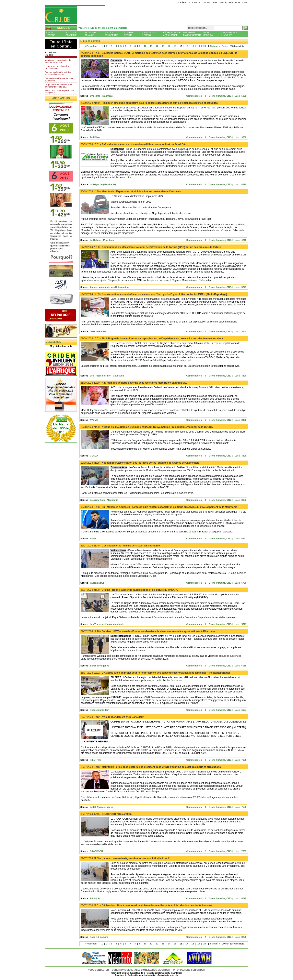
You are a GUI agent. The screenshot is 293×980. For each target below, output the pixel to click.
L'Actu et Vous (61, 44)
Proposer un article (234, 2)
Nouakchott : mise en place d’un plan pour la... (59, 92)
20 (204, 46)
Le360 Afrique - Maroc (102, 807)
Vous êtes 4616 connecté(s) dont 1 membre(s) (103, 28)
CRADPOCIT (97, 851)
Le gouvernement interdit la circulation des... (57, 67)
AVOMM (94, 420)
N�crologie (65, 316)
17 (187, 46)
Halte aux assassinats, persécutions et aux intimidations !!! (126, 858)
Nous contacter (98, 970)
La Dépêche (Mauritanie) (103, 184)
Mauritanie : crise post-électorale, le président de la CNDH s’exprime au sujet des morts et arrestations (151, 767)
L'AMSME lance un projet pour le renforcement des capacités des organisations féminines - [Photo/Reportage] (155, 673)
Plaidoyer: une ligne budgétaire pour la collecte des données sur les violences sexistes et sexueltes (149, 103)
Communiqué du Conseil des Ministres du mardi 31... (58, 74)
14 (169, 46)
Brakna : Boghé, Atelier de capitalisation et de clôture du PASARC (129, 590)
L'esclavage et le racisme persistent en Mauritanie (120, 546)
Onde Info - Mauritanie (102, 96)
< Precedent (91, 46)
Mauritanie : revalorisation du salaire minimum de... (58, 61)
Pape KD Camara (99, 937)
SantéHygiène (51, 34)
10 (145, 46)
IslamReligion (208, 34)
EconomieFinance (91, 34)
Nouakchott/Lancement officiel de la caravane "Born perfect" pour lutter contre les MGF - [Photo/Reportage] (154, 294)
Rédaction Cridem (99, 710)
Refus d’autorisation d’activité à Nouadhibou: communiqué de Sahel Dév (133, 144)
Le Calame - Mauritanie (102, 240)
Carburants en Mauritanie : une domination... (59, 80)
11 (151, 46)
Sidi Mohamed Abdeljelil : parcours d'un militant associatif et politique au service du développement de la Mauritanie (159, 507)
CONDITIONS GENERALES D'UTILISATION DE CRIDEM (141, 970)
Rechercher (196, 28)
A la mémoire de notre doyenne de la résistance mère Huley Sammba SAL (134, 383)
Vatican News (97, 583)
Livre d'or (65, 331)
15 (175, 46)
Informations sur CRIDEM (189, 970)
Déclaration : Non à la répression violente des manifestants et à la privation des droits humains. (147, 905)
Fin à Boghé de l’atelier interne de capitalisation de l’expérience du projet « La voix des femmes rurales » (152, 339)
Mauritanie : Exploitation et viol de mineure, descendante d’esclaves (131, 191)
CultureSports (129, 34)
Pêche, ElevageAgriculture (172, 34)
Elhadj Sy (95, 898)
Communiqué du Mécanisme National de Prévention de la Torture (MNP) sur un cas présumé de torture (151, 247)
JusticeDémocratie (111, 34)
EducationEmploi (150, 34)
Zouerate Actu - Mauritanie (104, 500)
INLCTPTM (96, 760)
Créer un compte (189, 2)
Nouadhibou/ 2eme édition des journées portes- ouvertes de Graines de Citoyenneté (140, 463)
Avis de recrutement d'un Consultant (112, 717)
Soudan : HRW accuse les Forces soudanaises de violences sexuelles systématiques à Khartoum (148, 631)
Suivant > (213, 46)
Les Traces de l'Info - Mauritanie (107, 376)
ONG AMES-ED (98, 331)
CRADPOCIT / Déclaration (106, 814)
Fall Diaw (95, 137)
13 (163, 46)
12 (157, 46)
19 (199, 46)
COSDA (94, 456)
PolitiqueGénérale (71, 34)
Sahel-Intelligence (99, 666)
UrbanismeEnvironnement (192, 34)
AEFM (93, 539)
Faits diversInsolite (230, 34)
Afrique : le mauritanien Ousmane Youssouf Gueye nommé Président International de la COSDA (147, 427)
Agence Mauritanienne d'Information (109, 287)
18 (193, 46)
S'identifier (210, 2)
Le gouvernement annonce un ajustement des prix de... (58, 86)
